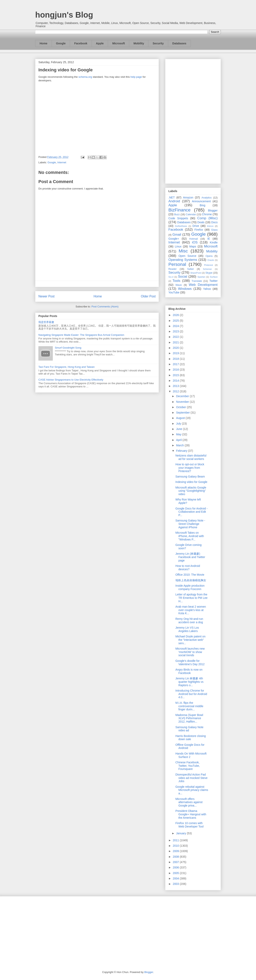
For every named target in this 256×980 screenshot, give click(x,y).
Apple (100, 43)
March (180, 445)
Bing (203, 205)
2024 (176, 326)
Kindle (214, 242)
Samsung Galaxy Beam (190, 477)
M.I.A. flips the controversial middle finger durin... (189, 706)
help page (136, 77)
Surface (214, 277)
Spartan (201, 277)
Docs (214, 222)
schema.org (85, 77)
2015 (176, 375)
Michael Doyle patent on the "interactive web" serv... (190, 640)
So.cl (171, 277)
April (179, 440)
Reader (172, 269)
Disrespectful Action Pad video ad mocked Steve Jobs (191, 778)
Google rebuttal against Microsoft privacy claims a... (192, 790)
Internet (62, 162)
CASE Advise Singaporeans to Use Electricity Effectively (71, 380)
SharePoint (196, 273)
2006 (176, 867)
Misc (183, 251)
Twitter (213, 281)
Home (43, 43)
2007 (176, 862)
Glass (214, 230)
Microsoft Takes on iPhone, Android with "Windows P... (190, 536)
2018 (176, 359)
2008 (176, 857)
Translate (197, 281)
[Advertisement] (193, 121)
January (181, 833)
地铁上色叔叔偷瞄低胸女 (191, 580)
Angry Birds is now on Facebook (189, 671)
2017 (176, 364)
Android (174, 201)
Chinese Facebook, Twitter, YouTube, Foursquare (188, 766)
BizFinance (179, 210)
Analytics (207, 198)
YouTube (174, 292)
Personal (177, 264)
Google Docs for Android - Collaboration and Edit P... (191, 512)
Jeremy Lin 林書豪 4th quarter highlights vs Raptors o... (189, 682)
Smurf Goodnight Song (68, 348)
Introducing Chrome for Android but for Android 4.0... (191, 694)
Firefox (199, 230)
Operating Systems (183, 260)
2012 (176, 391)
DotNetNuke (181, 226)
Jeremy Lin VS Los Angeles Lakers (187, 629)
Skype (209, 273)
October (181, 407)
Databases (179, 43)
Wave (179, 285)
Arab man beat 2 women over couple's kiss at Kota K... (191, 610)
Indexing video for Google (191, 482)
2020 (176, 348)
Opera (209, 256)
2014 (176, 381)
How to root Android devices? (188, 568)
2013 (176, 386)
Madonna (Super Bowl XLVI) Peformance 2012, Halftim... (189, 718)
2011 (176, 840)
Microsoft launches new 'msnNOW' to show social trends (190, 652)
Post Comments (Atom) (105, 307)
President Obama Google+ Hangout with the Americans (191, 814)
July (179, 424)
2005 (176, 873)
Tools (176, 281)
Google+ (174, 239)
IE (209, 239)
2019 (176, 353)
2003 (176, 884)
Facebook (81, 43)
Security (158, 43)
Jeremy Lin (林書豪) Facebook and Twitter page (190, 557)
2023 (176, 331)
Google (61, 43)
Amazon (188, 197)
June (179, 429)
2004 (176, 878)
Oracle (211, 260)
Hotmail (193, 239)
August (181, 418)
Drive (196, 226)
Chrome (207, 214)
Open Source (187, 256)
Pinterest (209, 265)
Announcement (201, 201)
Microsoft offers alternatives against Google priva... (189, 802)
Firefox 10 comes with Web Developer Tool (189, 825)
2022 (176, 337)
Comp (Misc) (207, 218)
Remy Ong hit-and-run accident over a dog (189, 621)
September (183, 413)
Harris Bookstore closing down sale (191, 738)
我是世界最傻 (46, 322)
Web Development (203, 285)
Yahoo (207, 289)
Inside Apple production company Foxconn (190, 587)
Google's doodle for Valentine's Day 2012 (190, 662)
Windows (185, 289)
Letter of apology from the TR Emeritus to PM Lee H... (191, 598)
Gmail (177, 235)
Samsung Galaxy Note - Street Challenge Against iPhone (190, 524)
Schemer (207, 269)
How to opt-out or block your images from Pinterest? (190, 468)
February (182, 451)
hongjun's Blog (64, 15)
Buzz (177, 214)
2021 (176, 342)
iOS (195, 242)
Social (183, 277)
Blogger (213, 210)
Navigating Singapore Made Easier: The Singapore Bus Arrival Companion (81, 335)
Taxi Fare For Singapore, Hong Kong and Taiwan (66, 367)
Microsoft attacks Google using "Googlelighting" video (191, 491)
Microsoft (118, 43)
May (179, 434)
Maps (193, 246)
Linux (178, 246)
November (183, 402)
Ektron (210, 226)
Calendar (191, 214)
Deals (201, 222)
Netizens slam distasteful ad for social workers (191, 457)
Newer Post (46, 296)
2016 (176, 370)
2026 (176, 315)
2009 (176, 851)
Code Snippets (178, 218)
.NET (172, 197)
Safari (190, 269)
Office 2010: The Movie (190, 575)
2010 (176, 846)
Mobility (139, 43)
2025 (176, 321)
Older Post (148, 296)
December (183, 396)
